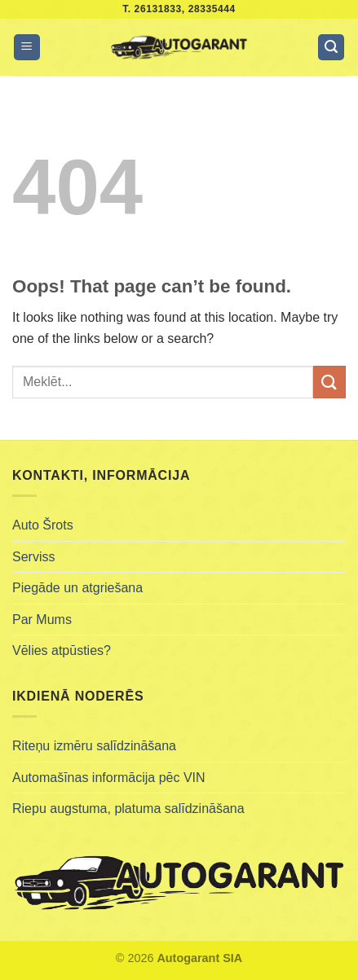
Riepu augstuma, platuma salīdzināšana (128, 809)
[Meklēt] (331, 48)
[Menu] (27, 48)
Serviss (33, 557)
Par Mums (42, 620)
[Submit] (329, 382)
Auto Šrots (43, 525)
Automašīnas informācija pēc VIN (109, 778)
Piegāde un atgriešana (77, 588)
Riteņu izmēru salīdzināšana (94, 746)
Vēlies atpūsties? (62, 650)
